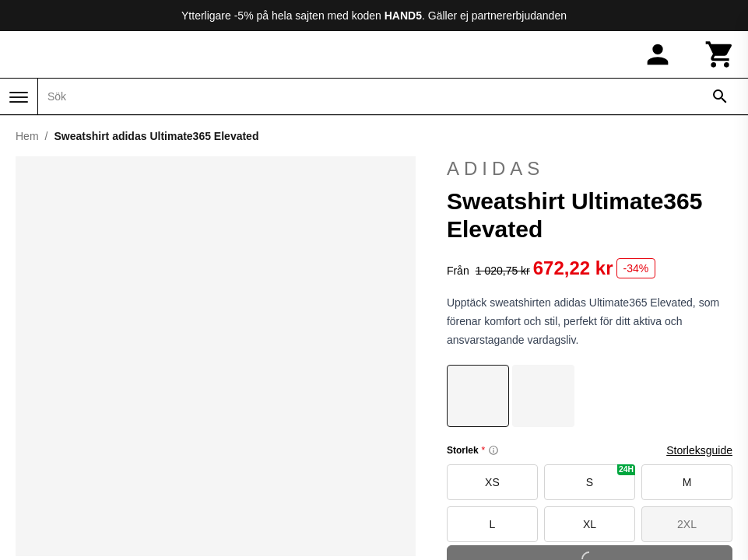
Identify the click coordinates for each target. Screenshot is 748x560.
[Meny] (19, 97)
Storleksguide (699, 450)
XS (492, 482)
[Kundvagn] (720, 54)
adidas (590, 169)
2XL (687, 524)
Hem (27, 136)
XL (590, 524)
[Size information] (493, 450)
